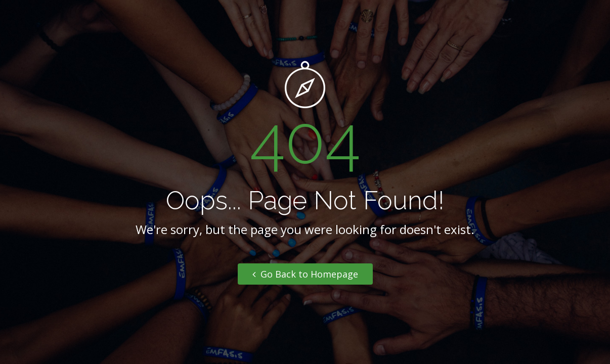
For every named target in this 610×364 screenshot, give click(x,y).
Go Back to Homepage (305, 274)
